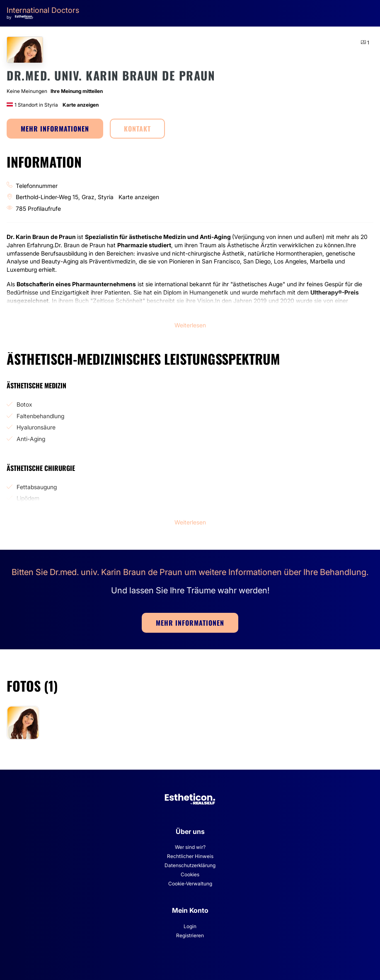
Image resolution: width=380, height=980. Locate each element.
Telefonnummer (37, 186)
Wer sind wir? (190, 847)
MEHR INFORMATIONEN (55, 129)
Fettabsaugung (37, 487)
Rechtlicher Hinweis (190, 856)
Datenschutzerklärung (190, 865)
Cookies (190, 874)
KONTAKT (137, 129)
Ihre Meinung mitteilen (77, 91)
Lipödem (28, 498)
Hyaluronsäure (36, 427)
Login (190, 926)
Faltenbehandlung (40, 416)
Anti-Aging (31, 439)
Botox (24, 404)
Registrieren (190, 935)
